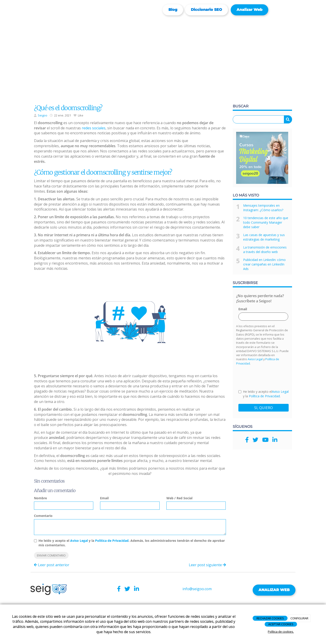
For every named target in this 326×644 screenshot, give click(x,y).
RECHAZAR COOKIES (270, 618)
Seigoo (43, 115)
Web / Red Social (179, 498)
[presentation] (273, 377)
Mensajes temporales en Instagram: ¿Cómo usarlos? (263, 208)
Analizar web (249, 10)
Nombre (40, 498)
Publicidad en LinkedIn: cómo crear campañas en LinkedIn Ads (264, 264)
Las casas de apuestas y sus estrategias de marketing (264, 237)
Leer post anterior (52, 565)
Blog (173, 10)
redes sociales (94, 128)
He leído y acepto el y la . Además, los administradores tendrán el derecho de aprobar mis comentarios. (132, 543)
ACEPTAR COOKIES (281, 624)
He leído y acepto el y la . (264, 394)
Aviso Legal (79, 541)
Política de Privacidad (112, 541)
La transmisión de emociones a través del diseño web (265, 250)
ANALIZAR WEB (274, 590)
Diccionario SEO (206, 10)
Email (104, 498)
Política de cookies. (281, 632)
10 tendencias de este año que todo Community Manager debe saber (266, 222)
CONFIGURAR (299, 618)
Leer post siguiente (207, 565)
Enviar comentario (51, 555)
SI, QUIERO (264, 408)
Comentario (43, 516)
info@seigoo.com (197, 589)
